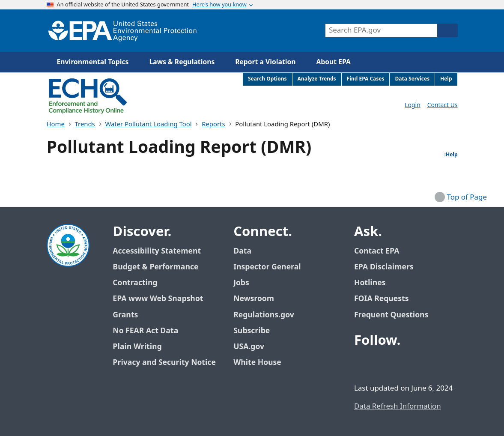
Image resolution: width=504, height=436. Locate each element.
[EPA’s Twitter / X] (383, 364)
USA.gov (253, 347)
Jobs (241, 283)
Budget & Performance (155, 267)
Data (242, 251)
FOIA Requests (381, 299)
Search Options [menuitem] (267, 79)
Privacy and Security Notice (164, 363)
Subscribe (252, 331)
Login (412, 105)
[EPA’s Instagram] (424, 364)
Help (451, 155)
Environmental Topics (93, 62)
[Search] (447, 30)
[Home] (122, 31)
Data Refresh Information (398, 406)
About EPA (334, 62)
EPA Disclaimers (384, 267)
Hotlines (370, 283)
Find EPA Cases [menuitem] (366, 79)
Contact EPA (377, 251)
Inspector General (267, 267)
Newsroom (254, 299)
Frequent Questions (391, 315)
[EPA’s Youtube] (404, 364)
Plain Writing (137, 347)
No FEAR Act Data (145, 331)
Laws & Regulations (182, 62)
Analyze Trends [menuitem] (317, 79)
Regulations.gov (268, 315)
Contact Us (443, 105)
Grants (125, 315)
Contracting (135, 283)
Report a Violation (265, 62)
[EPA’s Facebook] (363, 364)
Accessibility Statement (157, 251)
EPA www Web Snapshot (158, 299)
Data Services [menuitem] (412, 79)
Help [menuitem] (446, 79)
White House (262, 363)
